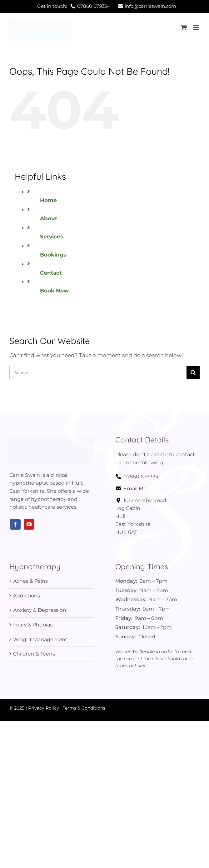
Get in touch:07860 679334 (74, 6)
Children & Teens (34, 654)
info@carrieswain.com (147, 6)
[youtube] (29, 524)
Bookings (53, 255)
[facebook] (15, 524)
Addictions (27, 596)
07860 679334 (137, 477)
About (49, 218)
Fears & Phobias (33, 625)
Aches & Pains (30, 581)
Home (48, 200)
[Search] (193, 372)
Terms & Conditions (84, 708)
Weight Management (40, 639)
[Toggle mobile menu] (196, 27)
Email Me (131, 489)
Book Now (54, 291)
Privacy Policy (44, 708)
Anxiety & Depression (40, 610)
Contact (51, 273)
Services (52, 237)
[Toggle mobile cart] (184, 27)
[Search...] (98, 372)
